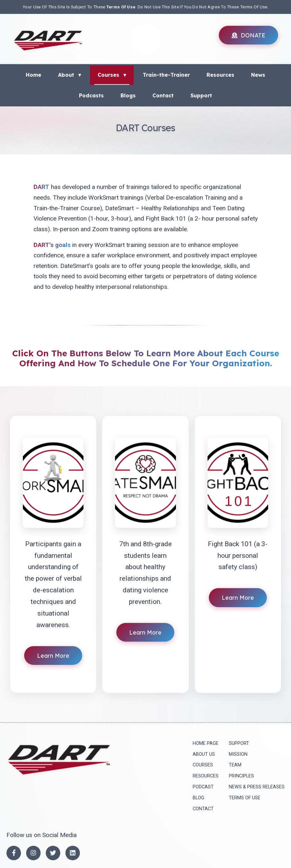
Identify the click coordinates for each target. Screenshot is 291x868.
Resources (220, 75)
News (258, 75)
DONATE (248, 35)
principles (241, 776)
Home (34, 75)
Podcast (203, 787)
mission (238, 754)
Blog (199, 798)
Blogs (128, 95)
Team (235, 765)
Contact (163, 95)
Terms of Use (245, 798)
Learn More (53, 656)
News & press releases (257, 787)
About (69, 75)
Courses (112, 75)
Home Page (206, 743)
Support (201, 95)
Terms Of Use (121, 7)
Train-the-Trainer (166, 75)
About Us (204, 754)
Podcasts (91, 95)
